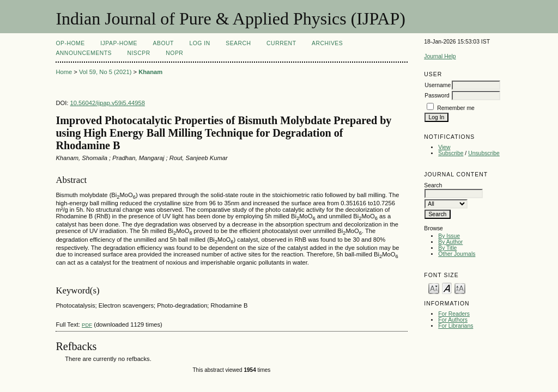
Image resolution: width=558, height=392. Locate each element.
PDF (87, 325)
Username (438, 85)
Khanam (150, 72)
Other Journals (457, 254)
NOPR (174, 53)
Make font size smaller (434, 288)
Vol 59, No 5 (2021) (105, 72)
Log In (199, 43)
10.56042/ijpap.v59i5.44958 (108, 103)
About (163, 43)
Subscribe (451, 153)
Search (238, 43)
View (444, 147)
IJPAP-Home (119, 43)
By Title (447, 248)
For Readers (454, 314)
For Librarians (456, 326)
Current (281, 43)
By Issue (449, 236)
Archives (327, 43)
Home (64, 72)
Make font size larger (460, 288)
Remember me (456, 108)
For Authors (453, 320)
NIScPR (138, 53)
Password (437, 96)
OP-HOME (70, 43)
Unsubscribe (484, 153)
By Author (450, 242)
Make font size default (447, 288)
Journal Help (440, 56)
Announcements (84, 53)
